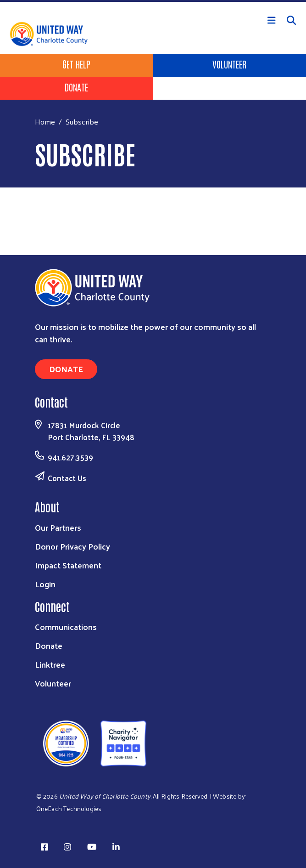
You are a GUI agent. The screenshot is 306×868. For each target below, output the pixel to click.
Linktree (50, 664)
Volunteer (229, 64)
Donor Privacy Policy (72, 546)
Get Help (76, 64)
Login (45, 584)
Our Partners (58, 527)
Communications (66, 627)
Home (45, 122)
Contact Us (67, 478)
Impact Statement (68, 565)
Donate (76, 87)
